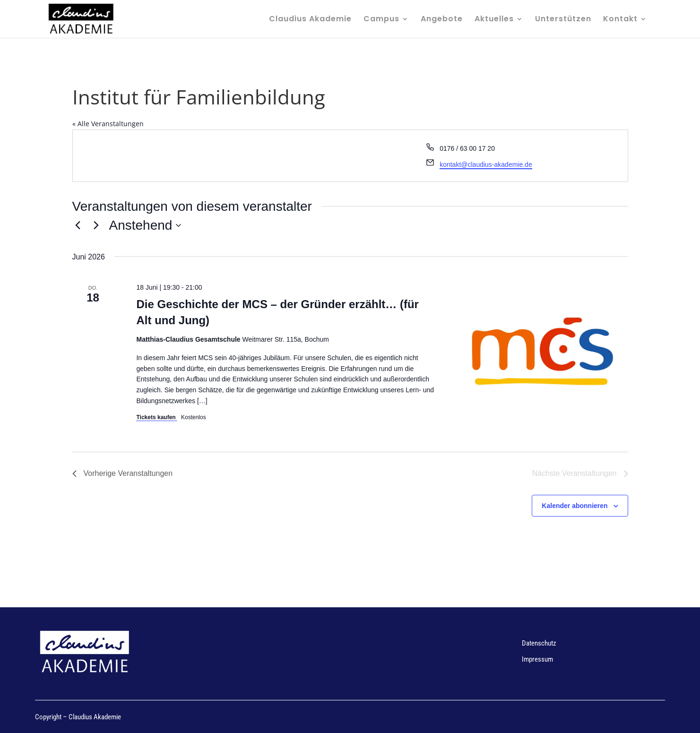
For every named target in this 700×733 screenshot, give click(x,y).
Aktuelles (494, 20)
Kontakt (620, 20)
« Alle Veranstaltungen (108, 124)
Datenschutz (539, 643)
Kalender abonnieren (575, 506)
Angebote (442, 20)
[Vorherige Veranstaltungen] (78, 225)
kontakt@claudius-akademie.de (486, 164)
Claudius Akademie (310, 20)
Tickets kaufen (156, 417)
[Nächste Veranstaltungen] (96, 225)
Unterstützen (563, 20)
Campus (381, 20)
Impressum (537, 659)
